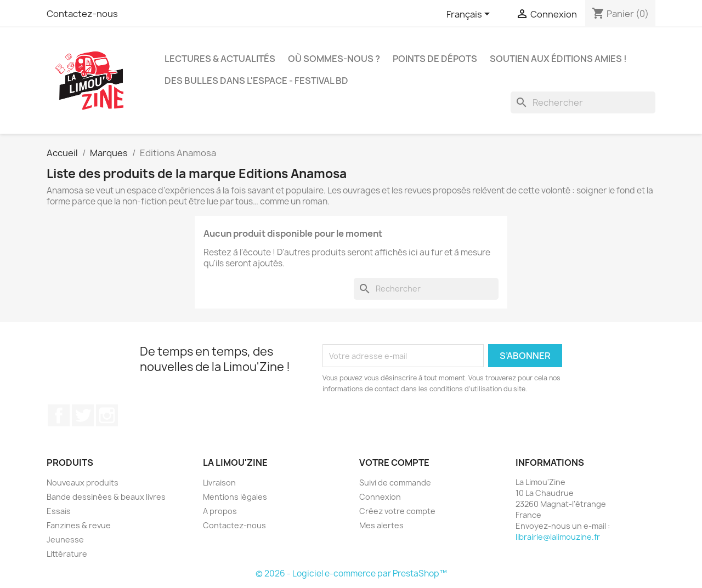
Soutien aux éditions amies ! (558, 59)
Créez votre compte (397, 511)
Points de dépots (435, 59)
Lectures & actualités (220, 59)
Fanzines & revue (79, 525)
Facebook (59, 415)
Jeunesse (65, 540)
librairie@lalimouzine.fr (558, 537)
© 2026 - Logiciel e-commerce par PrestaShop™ (351, 573)
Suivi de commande (395, 483)
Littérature (67, 554)
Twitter (83, 415)
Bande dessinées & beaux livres (106, 497)
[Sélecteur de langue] (470, 15)
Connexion (380, 497)
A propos (220, 511)
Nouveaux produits (83, 483)
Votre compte (394, 463)
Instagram (107, 415)
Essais (59, 511)
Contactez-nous (82, 14)
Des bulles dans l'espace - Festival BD (256, 81)
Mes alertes (381, 525)
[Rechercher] (583, 102)
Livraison (219, 483)
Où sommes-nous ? (334, 59)
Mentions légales (235, 497)
